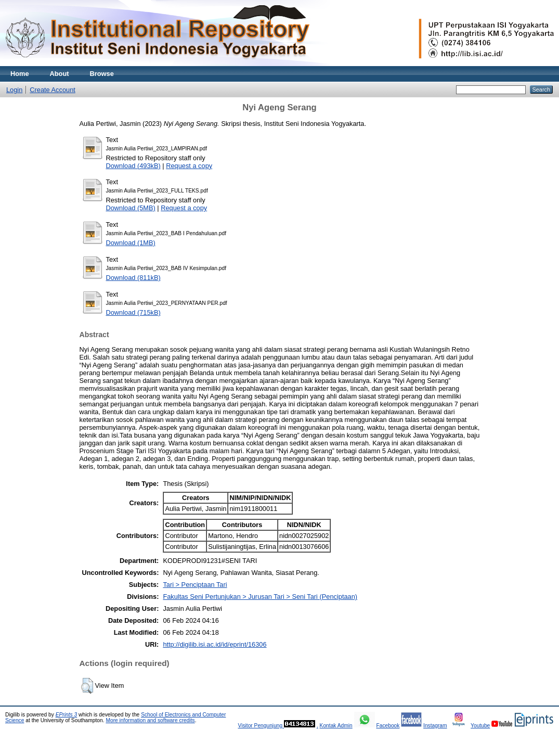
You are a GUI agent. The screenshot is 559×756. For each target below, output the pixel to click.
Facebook (388, 726)
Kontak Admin (336, 726)
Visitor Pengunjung (261, 726)
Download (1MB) (131, 243)
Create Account (53, 90)
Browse (102, 74)
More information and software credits (150, 720)
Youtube (480, 726)
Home (20, 74)
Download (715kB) (133, 312)
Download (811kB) (133, 278)
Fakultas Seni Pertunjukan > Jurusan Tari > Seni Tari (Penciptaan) (260, 597)
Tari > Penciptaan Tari (195, 585)
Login (14, 90)
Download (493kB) (133, 166)
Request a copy (189, 166)
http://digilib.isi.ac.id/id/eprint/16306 (214, 644)
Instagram (435, 726)
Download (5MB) (131, 208)
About (60, 74)
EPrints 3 (67, 715)
